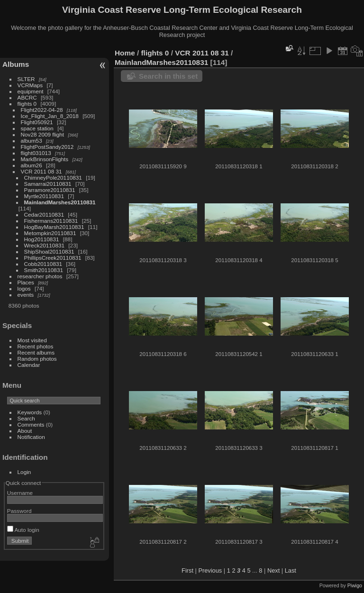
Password (19, 511)
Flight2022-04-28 (42, 110)
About (25, 431)
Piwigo (355, 585)
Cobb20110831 (43, 264)
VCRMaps (30, 85)
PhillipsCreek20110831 (53, 258)
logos (24, 288)
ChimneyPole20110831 (53, 178)
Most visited (32, 340)
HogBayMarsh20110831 (54, 227)
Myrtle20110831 (44, 196)
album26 (32, 165)
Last (291, 570)
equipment (31, 91)
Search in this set (168, 76)
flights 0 (27, 104)
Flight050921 (37, 122)
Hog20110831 (42, 239)
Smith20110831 (44, 270)
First (187, 570)
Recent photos (36, 346)
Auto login (23, 530)
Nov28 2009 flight (43, 134)
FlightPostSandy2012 (47, 147)
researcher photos (40, 276)
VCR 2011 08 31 (41, 171)
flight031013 (36, 153)
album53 (32, 141)
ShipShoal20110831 (49, 251)
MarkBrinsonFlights (45, 159)
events (26, 295)
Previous (210, 570)
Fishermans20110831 (51, 221)
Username (20, 493)
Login (24, 472)
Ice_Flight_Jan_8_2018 (50, 116)
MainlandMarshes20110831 (60, 202)
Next (273, 570)
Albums (16, 64)
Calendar (29, 365)
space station (37, 128)
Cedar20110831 (44, 214)
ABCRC (27, 97)
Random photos (37, 359)
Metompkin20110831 (50, 233)
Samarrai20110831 (48, 184)
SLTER (26, 79)
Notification (31, 437)
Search (26, 418)
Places (26, 282)
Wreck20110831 (44, 245)
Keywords (30, 412)
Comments (31, 424)
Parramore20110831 (50, 190)
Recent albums (36, 352)
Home (125, 53)
